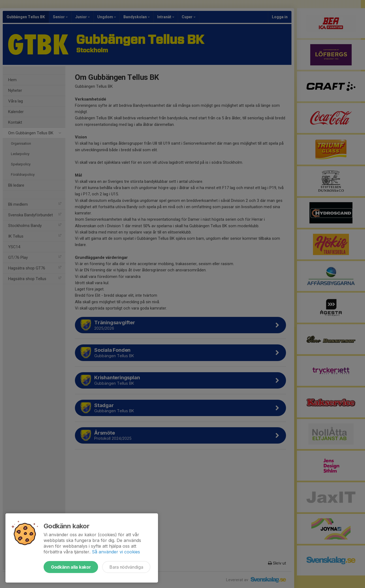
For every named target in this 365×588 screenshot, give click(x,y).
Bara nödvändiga (126, 567)
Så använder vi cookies (116, 552)
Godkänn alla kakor (71, 567)
